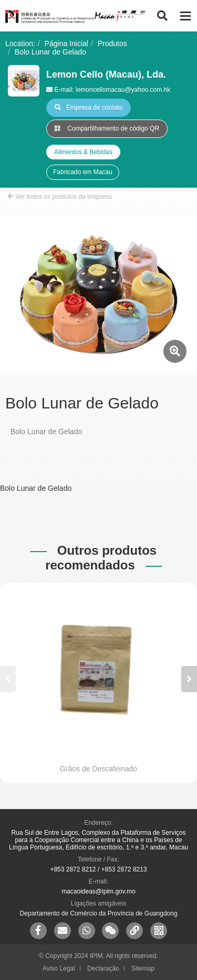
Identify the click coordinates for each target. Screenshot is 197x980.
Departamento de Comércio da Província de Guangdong (98, 913)
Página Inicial (66, 44)
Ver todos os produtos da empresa (60, 197)
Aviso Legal (59, 968)
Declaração (103, 968)
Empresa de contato (89, 107)
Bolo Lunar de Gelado (50, 52)
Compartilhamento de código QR (107, 128)
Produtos (112, 44)
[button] (189, 679)
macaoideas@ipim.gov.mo (98, 891)
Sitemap (143, 968)
